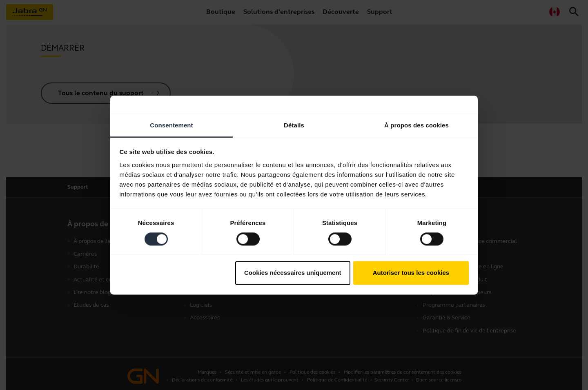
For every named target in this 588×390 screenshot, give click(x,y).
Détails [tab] (294, 125)
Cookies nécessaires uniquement (293, 273)
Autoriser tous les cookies (411, 273)
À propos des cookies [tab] (416, 125)
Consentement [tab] (171, 125)
